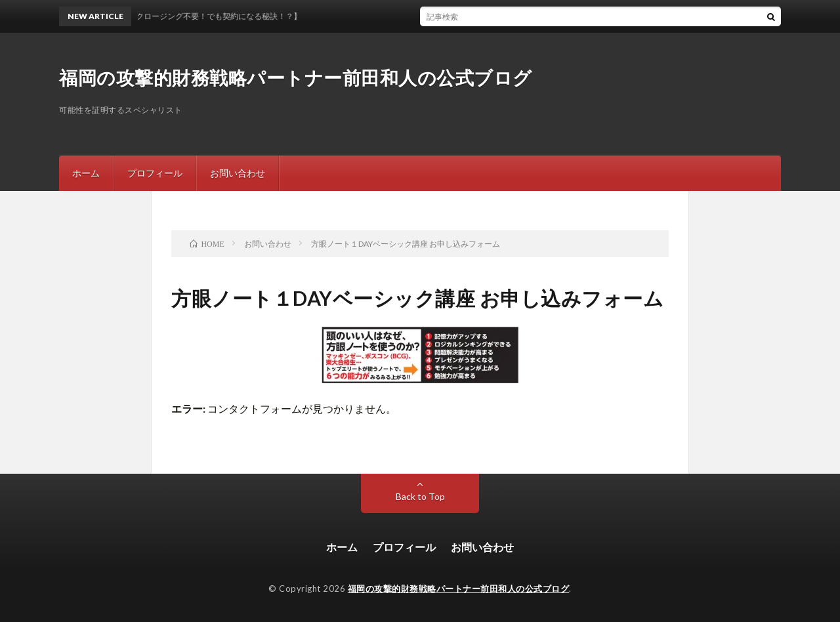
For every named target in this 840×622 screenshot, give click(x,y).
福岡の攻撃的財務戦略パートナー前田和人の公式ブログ (296, 77)
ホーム (86, 173)
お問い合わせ (238, 173)
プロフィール (155, 173)
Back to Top (420, 496)
